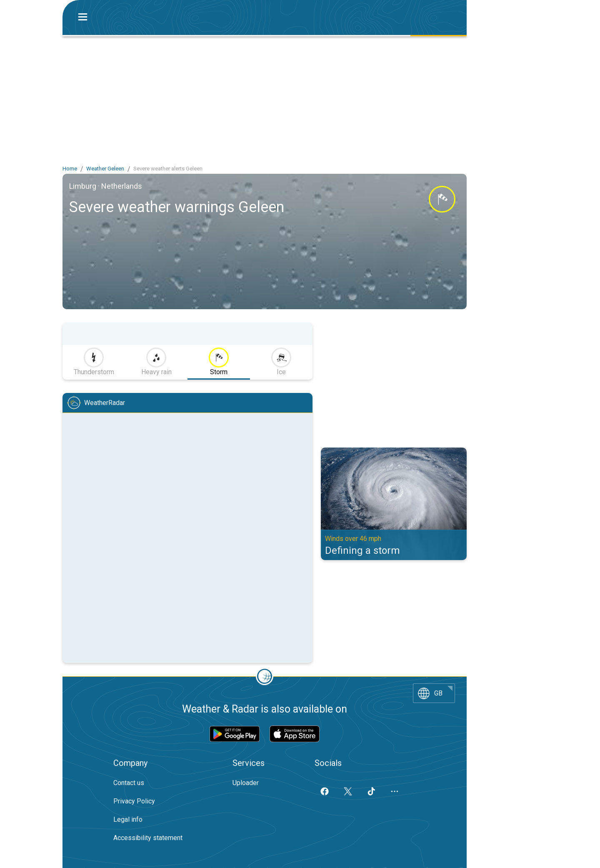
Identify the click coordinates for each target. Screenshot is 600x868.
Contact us (129, 783)
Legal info (128, 819)
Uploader (246, 783)
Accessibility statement (148, 838)
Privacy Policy (134, 801)
